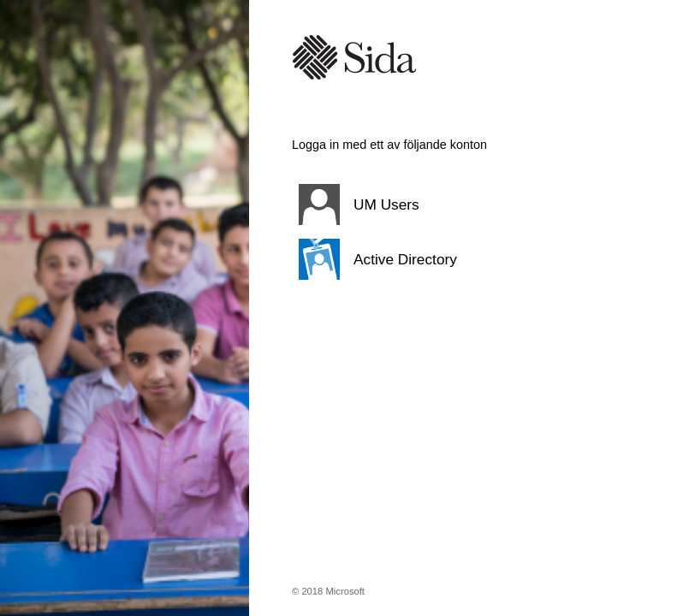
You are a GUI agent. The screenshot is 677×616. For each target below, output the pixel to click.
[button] (442, 204)
